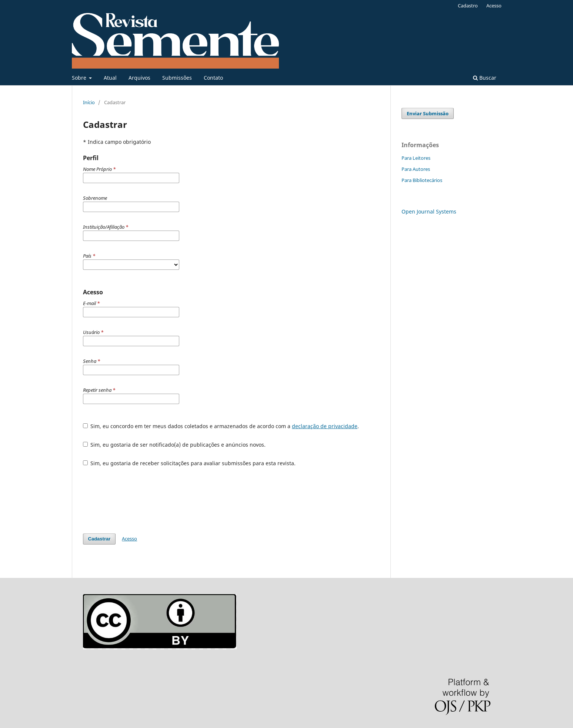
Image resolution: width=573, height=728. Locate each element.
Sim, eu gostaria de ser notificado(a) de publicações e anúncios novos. (174, 445)
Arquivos (139, 78)
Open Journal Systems (429, 211)
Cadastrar (99, 539)
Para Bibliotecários (422, 180)
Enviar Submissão (428, 113)
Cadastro (468, 6)
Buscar (485, 78)
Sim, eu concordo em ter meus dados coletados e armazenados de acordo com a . (221, 426)
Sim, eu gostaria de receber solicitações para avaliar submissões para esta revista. (189, 463)
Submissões (177, 78)
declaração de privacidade (325, 426)
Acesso (494, 6)
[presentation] (139, 500)
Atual (110, 78)
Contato (213, 78)
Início (89, 102)
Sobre (80, 78)
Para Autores (416, 169)
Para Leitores (416, 158)
